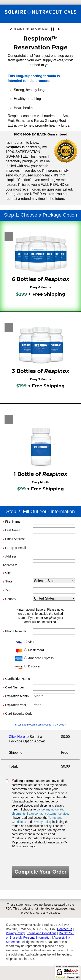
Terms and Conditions (42, 933)
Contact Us (65, 929)
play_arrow (59, 29)
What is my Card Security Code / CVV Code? (42, 725)
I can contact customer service (48, 814)
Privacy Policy (42, 822)
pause (52, 29)
